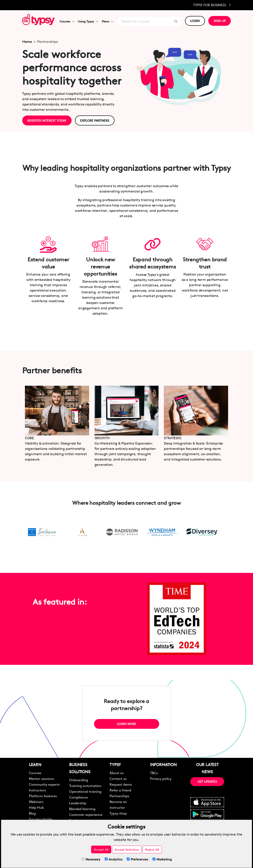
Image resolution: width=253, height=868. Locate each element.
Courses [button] (67, 21)
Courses (35, 773)
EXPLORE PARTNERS (95, 120)
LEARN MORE (126, 724)
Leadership (78, 803)
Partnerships (119, 796)
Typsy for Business (212, 5)
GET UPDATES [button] (207, 781)
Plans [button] (108, 21)
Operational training (85, 791)
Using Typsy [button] (88, 21)
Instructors (37, 790)
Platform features (43, 796)
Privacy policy (161, 778)
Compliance (78, 797)
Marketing (162, 859)
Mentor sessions (41, 778)
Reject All (152, 849)
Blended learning (82, 809)
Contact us (118, 778)
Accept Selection (127, 849)
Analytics (113, 859)
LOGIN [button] (195, 21)
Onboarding (79, 780)
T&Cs (154, 773)
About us (117, 773)
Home (27, 42)
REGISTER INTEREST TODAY (47, 120)
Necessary (91, 859)
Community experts (44, 784)
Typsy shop (118, 813)
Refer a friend (120, 790)
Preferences (137, 859)
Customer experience (86, 814)
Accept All (101, 849)
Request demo (121, 784)
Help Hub (36, 807)
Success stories (41, 819)
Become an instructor (118, 804)
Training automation (85, 786)
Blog (32, 813)
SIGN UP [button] (220, 21)
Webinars (36, 801)
